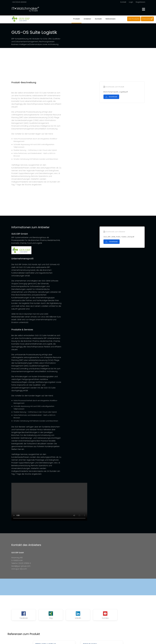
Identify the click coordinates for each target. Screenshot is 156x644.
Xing (51, 615)
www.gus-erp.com (19, 569)
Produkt (76, 19)
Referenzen (110, 19)
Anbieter (87, 19)
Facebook (24, 615)
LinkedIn (78, 615)
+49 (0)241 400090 (19, 2)
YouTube (105, 615)
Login (131, 2)
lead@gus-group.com (21, 566)
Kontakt (123, 2)
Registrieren (140, 2)
